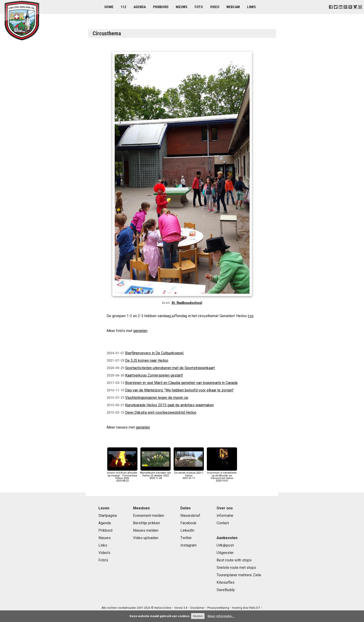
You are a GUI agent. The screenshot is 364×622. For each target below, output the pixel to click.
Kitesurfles (226, 582)
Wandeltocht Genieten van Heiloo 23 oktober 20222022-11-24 (156, 474)
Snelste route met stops (236, 568)
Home (109, 7)
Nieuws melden (146, 530)
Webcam (233, 7)
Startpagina (108, 516)
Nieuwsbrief (190, 516)
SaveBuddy (226, 590)
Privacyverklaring (218, 608)
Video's (104, 553)
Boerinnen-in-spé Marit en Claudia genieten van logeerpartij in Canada (181, 383)
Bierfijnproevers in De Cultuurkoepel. (155, 353)
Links (251, 7)
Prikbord (161, 7)
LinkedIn (187, 530)
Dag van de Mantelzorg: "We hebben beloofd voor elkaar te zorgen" (179, 390)
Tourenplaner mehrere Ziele (239, 575)
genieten (140, 331)
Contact (223, 523)
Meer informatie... (221, 616)
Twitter (186, 538)
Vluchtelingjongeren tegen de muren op (157, 398)
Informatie (225, 516)
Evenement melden (149, 516)
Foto (199, 7)
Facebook (188, 523)
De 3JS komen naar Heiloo (147, 360)
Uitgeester (225, 553)
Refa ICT (255, 608)
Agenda (140, 7)
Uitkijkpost (225, 545)
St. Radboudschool (187, 303)
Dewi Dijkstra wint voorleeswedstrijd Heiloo (161, 412)
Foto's (103, 560)
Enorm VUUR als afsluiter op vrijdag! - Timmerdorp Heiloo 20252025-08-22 (122, 475)
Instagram (188, 545)
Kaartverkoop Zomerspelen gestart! (154, 375)
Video (215, 7)
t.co (251, 316)
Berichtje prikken (146, 523)
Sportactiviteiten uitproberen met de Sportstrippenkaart (170, 368)
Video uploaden (146, 538)
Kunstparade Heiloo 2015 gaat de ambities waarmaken (169, 405)
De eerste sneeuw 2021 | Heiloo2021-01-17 (189, 474)
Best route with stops (234, 560)
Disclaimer (197, 608)
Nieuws (182, 7)
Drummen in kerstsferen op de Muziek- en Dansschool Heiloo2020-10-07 (222, 475)
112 (123, 7)
